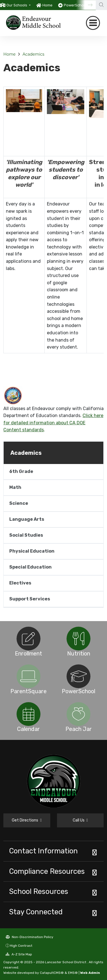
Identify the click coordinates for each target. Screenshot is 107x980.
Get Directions (27, 820)
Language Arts (27, 519)
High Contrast (21, 946)
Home (47, 5)
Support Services (30, 599)
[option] (15, 5)
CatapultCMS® (52, 973)
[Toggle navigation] (93, 23)
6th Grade (21, 471)
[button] (19, 5)
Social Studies (26, 535)
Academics (33, 54)
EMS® (73, 973)
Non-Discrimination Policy (29, 937)
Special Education (30, 567)
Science (19, 503)
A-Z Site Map (19, 954)
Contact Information (43, 851)
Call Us (80, 820)
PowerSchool (75, 5)
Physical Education (32, 551)
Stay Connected (36, 912)
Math (15, 487)
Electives (20, 583)
